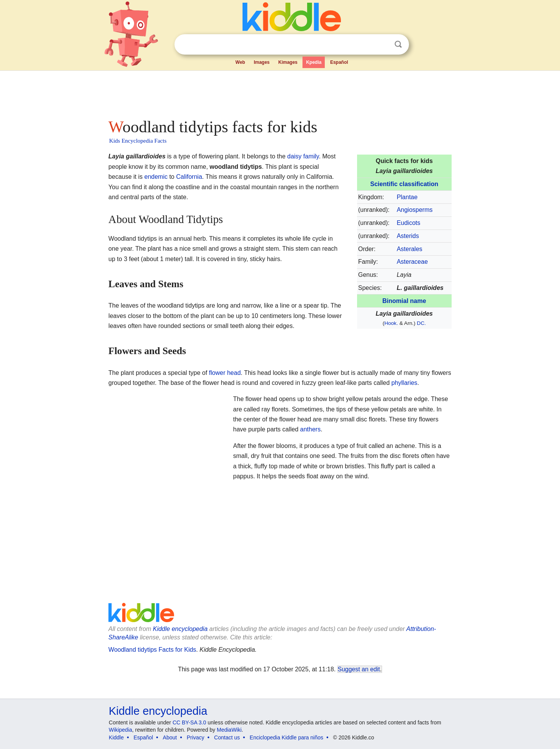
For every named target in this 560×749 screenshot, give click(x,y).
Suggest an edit (359, 669)
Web (240, 62)
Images (262, 62)
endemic (156, 177)
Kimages (288, 62)
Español (339, 62)
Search (398, 44)
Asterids (408, 236)
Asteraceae (412, 262)
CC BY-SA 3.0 (189, 722)
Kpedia (314, 62)
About (170, 737)
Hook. (391, 323)
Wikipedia (120, 730)
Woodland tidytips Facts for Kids (152, 650)
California (189, 177)
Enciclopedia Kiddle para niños (287, 737)
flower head (225, 373)
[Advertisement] (279, 92)
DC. (421, 323)
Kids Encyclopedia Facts (138, 141)
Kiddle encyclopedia (180, 629)
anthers (310, 429)
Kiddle (116, 737)
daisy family (303, 156)
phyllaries (404, 383)
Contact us (227, 737)
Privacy (196, 737)
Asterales (410, 249)
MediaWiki (229, 730)
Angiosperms (415, 210)
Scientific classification (404, 184)
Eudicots (408, 223)
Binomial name (404, 301)
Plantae (407, 197)
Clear (382, 45)
